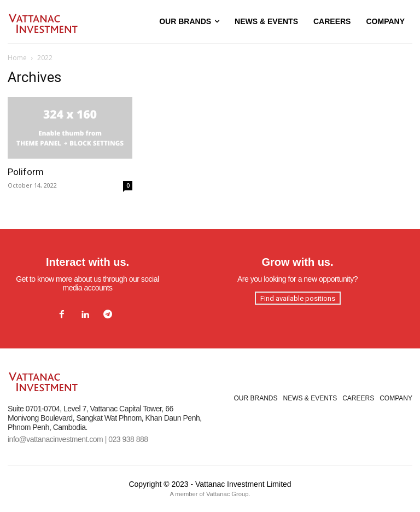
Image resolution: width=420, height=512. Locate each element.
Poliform (26, 172)
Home (17, 58)
